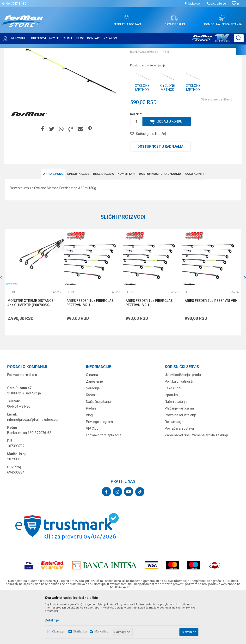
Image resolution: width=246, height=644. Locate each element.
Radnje (91, 456)
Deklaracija (103, 221)
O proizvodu (53, 221)
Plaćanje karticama (179, 456)
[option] (34, 330)
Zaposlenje (94, 429)
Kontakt (92, 443)
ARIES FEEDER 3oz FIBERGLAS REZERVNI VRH (90, 351)
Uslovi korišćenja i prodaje (184, 422)
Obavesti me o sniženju (216, 147)
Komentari (126, 221)
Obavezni (59, 631)
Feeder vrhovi (66, 51)
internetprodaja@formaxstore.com (34, 467)
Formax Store (14, 51)
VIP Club (92, 476)
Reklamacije (174, 469)
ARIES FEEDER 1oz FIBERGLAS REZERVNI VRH (149, 351)
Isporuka (171, 443)
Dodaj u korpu (170, 169)
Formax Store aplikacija (104, 483)
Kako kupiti (194, 221)
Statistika (80, 631)
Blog (89, 463)
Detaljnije (52, 620)
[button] (239, 38)
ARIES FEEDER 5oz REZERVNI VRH (211, 348)
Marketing (101, 631)
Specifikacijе (78, 221)
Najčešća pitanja (98, 449)
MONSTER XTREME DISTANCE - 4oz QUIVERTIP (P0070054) (31, 351)
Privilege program (99, 469)
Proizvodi (32, 51)
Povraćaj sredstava (179, 476)
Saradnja (93, 436)
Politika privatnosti (179, 429)
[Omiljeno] (235, 4)
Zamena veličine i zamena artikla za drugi (196, 483)
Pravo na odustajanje (181, 463)
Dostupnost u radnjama (160, 194)
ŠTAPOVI (48, 51)
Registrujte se (216, 3)
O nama (92, 422)
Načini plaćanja (176, 449)
